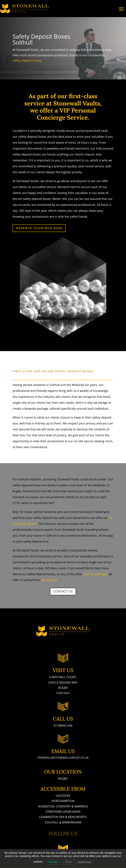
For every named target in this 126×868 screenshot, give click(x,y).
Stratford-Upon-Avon (63, 812)
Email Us (63, 751)
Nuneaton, (47, 806)
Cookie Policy (85, 862)
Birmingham (72, 822)
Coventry (63, 806)
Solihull (52, 822)
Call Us (63, 719)
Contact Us (63, 591)
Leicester (63, 796)
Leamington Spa (52, 817)
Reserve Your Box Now (39, 228)
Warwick (81, 806)
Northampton (63, 801)
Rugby (63, 779)
